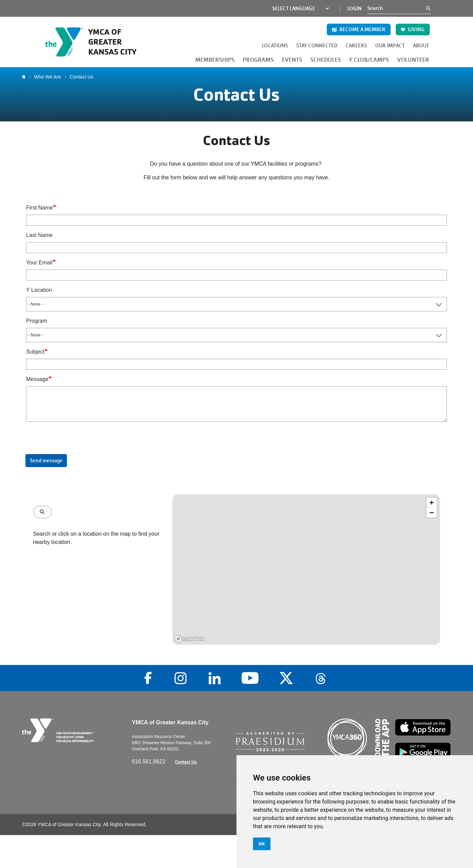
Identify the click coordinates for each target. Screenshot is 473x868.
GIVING (413, 29)
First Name (39, 208)
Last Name (39, 235)
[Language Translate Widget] (297, 9)
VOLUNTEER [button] (413, 60)
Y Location (39, 290)
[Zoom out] (432, 513)
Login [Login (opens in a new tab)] (355, 9)
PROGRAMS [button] (258, 60)
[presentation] (74, 441)
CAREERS (356, 46)
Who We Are (47, 77)
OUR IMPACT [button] (390, 46)
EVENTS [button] (292, 60)
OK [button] (262, 844)
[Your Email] (236, 275)
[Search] (397, 8)
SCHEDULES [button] (326, 60)
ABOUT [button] (421, 46)
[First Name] (236, 220)
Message (37, 379)
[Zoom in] (432, 503)
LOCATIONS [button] (275, 46)
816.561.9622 (149, 762)
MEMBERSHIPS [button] (215, 60)
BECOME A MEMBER (359, 29)
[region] (306, 569)
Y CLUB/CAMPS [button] (369, 60)
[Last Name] (236, 248)
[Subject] (236, 364)
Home (25, 77)
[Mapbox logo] (189, 639)
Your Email (39, 263)
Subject (35, 352)
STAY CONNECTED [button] (317, 46)
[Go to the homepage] (97, 42)
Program (37, 321)
